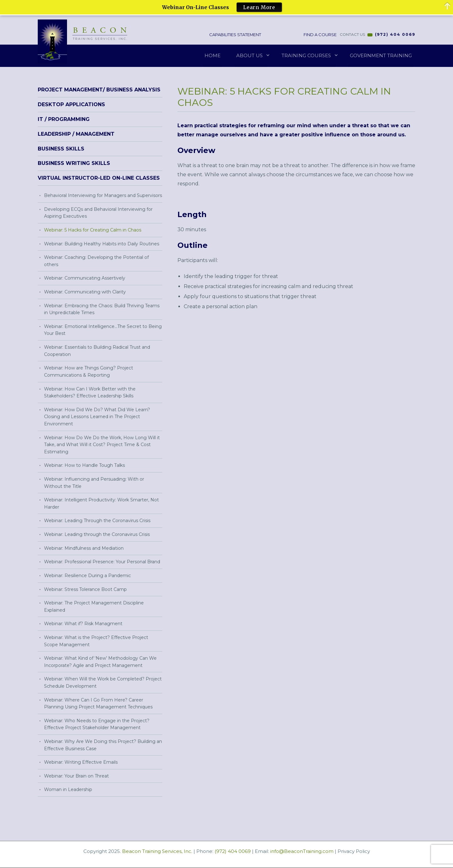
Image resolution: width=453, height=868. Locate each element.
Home (213, 55)
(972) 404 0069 (395, 35)
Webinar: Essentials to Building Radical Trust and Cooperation (97, 351)
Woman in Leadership (68, 790)
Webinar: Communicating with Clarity (85, 292)
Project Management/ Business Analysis (99, 90)
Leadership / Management (76, 134)
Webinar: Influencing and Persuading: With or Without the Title (94, 483)
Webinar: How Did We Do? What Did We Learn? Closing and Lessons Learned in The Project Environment (97, 417)
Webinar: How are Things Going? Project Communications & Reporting (89, 372)
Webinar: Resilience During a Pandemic (87, 576)
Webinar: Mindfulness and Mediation (84, 548)
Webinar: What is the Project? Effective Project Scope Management (96, 641)
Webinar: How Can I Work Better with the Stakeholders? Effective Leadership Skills (90, 393)
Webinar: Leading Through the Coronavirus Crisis (97, 521)
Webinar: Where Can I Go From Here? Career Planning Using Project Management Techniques (98, 704)
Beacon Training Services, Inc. (157, 852)
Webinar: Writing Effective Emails (81, 762)
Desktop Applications (71, 105)
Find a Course (320, 35)
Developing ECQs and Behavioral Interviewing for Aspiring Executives (98, 213)
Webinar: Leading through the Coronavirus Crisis (97, 535)
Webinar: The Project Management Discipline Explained (94, 607)
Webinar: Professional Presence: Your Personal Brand (102, 562)
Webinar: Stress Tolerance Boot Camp (85, 589)
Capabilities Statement (237, 35)
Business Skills (61, 149)
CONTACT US (352, 35)
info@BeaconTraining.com (302, 852)
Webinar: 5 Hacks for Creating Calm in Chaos (93, 230)
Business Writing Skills (74, 164)
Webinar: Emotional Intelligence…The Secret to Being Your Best (103, 330)
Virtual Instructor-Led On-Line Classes (99, 178)
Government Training (381, 55)
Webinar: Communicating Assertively (85, 278)
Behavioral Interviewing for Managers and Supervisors (103, 196)
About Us (249, 55)
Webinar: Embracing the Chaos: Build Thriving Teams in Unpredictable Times (102, 309)
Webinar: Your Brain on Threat (76, 776)
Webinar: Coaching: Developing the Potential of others (96, 261)
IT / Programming (64, 120)
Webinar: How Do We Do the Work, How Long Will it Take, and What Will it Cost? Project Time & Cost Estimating (102, 445)
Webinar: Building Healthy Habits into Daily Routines (102, 244)
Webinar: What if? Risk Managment (83, 624)
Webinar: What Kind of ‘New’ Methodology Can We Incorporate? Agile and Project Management (100, 662)
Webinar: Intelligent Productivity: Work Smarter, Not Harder (101, 504)
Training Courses (306, 55)
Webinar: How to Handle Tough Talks (84, 466)
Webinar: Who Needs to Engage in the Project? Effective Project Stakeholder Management (97, 724)
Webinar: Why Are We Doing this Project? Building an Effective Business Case (103, 745)
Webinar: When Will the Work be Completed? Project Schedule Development (103, 683)
